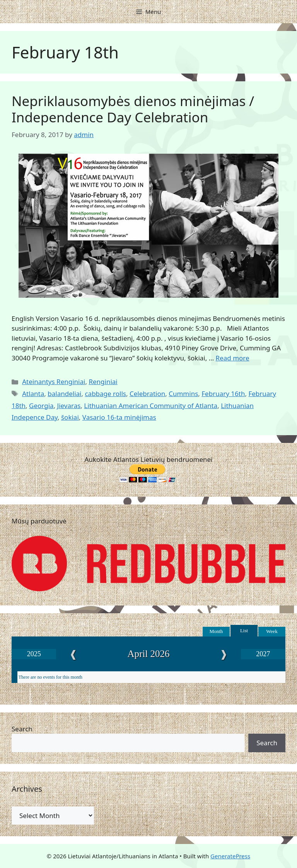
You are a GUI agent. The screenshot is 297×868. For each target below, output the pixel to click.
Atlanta (33, 394)
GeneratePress (230, 856)
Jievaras (69, 406)
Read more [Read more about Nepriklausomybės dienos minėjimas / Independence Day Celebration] (233, 358)
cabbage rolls (105, 394)
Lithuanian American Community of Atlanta (151, 406)
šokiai (70, 417)
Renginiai (103, 382)
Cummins (183, 394)
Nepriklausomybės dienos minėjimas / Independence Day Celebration (133, 109)
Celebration (147, 394)
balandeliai (64, 394)
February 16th (223, 394)
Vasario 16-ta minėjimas (119, 417)
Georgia (41, 406)
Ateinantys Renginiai (54, 382)
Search (22, 729)
